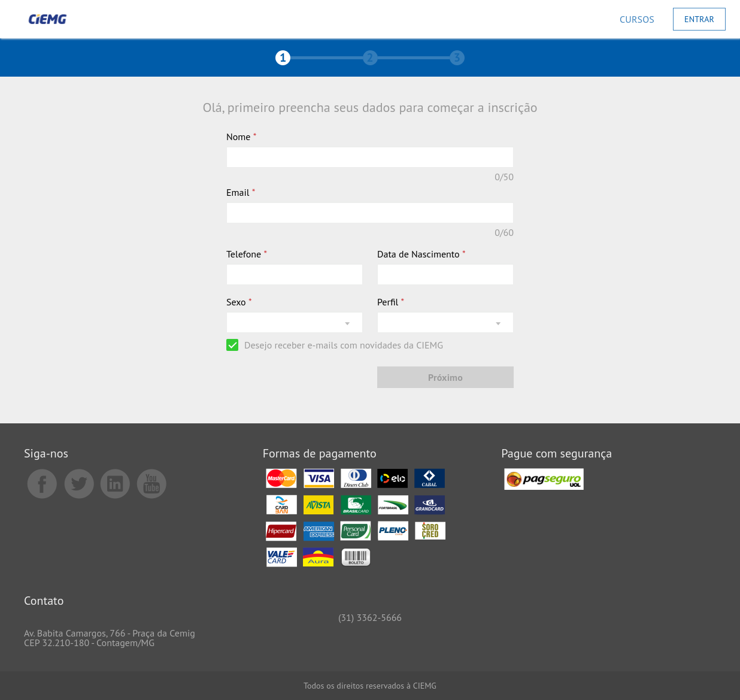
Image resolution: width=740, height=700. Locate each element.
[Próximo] (445, 377)
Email (241, 192)
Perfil (391, 302)
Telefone (247, 254)
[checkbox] (335, 345)
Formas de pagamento (320, 454)
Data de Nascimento (421, 254)
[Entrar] (699, 19)
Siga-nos (46, 454)
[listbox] (295, 322)
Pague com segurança (556, 454)
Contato (44, 601)
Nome (241, 137)
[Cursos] (637, 19)
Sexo (239, 302)
